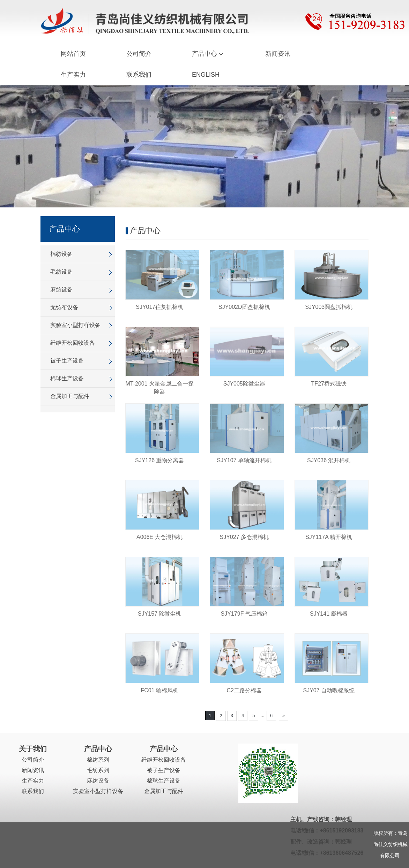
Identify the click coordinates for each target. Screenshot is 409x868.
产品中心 (208, 54)
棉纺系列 (98, 760)
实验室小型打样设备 (75, 325)
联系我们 (139, 75)
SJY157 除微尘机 (159, 614)
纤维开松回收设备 (73, 343)
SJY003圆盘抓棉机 (329, 307)
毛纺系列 (98, 770)
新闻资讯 (278, 54)
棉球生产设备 (67, 378)
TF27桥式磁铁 (329, 384)
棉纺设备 (61, 254)
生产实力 (73, 75)
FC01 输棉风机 (159, 690)
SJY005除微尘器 (244, 384)
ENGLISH (206, 75)
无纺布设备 (64, 307)
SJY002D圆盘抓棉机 (244, 307)
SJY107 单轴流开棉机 (244, 460)
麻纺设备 (61, 290)
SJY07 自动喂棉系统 (329, 690)
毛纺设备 (61, 272)
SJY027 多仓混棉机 (244, 537)
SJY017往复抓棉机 (159, 307)
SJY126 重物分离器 (159, 460)
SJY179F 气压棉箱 (244, 614)
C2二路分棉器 (244, 690)
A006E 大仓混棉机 (159, 537)
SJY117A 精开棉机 (329, 537)
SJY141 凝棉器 (329, 614)
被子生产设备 (67, 361)
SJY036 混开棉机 (329, 460)
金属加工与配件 (70, 396)
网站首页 (73, 54)
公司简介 (139, 54)
